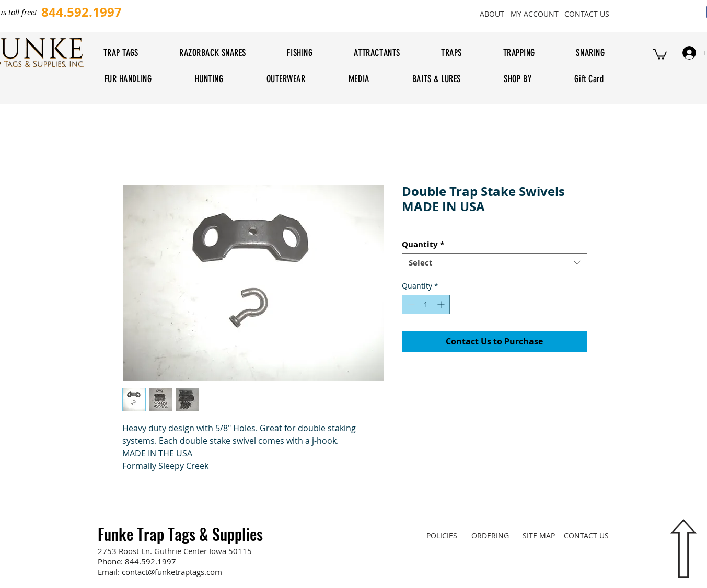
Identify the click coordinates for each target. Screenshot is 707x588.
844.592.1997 (150, 561)
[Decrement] (410, 304)
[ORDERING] (490, 535)
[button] (660, 54)
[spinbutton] (426, 304)
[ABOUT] (492, 14)
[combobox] (495, 263)
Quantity (423, 245)
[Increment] (442, 304)
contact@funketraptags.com (172, 572)
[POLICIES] (442, 535)
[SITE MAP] (539, 535)
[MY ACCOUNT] (535, 14)
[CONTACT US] (587, 14)
